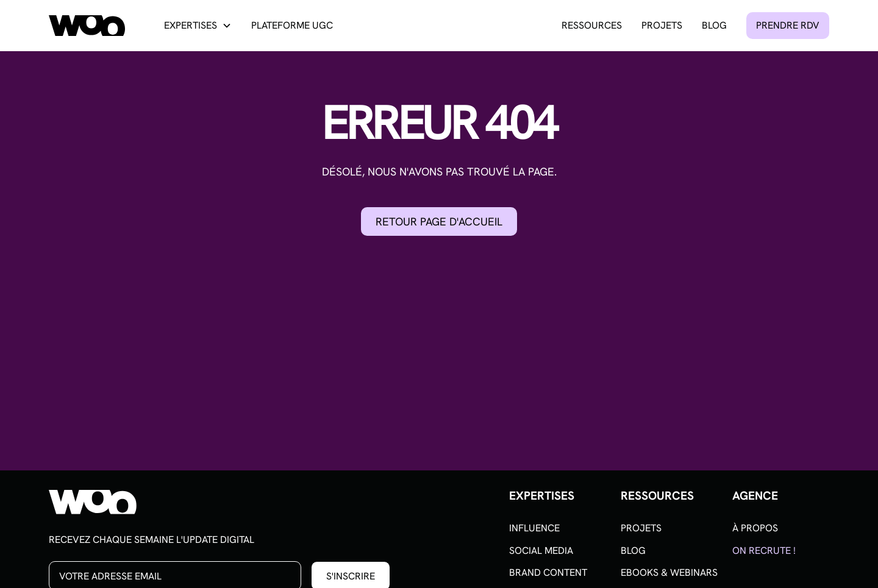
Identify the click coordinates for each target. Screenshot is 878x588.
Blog (714, 25)
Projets (662, 25)
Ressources (592, 25)
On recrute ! (764, 551)
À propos (755, 528)
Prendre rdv (788, 25)
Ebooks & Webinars (669, 572)
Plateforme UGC (292, 25)
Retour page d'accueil (439, 221)
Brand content (548, 572)
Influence (534, 528)
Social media (541, 551)
